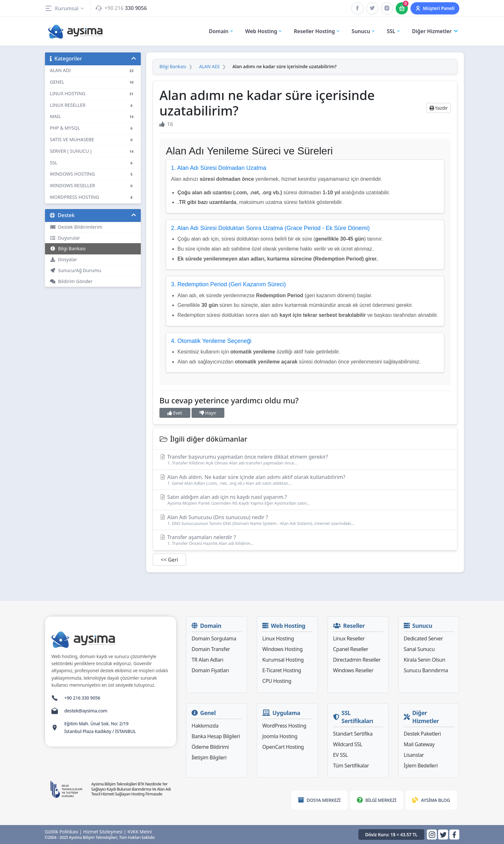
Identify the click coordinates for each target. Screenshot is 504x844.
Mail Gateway (419, 744)
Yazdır (439, 108)
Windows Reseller (353, 670)
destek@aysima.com (86, 711)
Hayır (208, 413)
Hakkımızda (205, 726)
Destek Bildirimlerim (76, 227)
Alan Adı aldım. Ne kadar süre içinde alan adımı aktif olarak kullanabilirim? (305, 480)
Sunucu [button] (364, 31)
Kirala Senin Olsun (424, 660)
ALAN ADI (209, 67)
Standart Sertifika (353, 734)
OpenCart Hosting (283, 747)
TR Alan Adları (207, 660)
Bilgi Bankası (68, 248)
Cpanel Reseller (351, 649)
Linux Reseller (349, 638)
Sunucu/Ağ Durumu (76, 270)
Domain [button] (221, 31)
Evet (175, 413)
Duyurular (65, 238)
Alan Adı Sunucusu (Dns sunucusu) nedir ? (305, 520)
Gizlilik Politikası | (63, 832)
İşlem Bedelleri (421, 766)
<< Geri (169, 560)
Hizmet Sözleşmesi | (105, 832)
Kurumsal (65, 8)
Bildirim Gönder (71, 281)
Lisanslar (414, 755)
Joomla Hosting (280, 736)
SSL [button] (394, 31)
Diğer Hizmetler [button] (436, 31)
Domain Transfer (211, 649)
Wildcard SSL (348, 744)
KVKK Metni (140, 832)
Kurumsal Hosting (283, 660)
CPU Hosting (277, 681)
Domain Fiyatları (210, 670)
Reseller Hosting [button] (317, 31)
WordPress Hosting (284, 726)
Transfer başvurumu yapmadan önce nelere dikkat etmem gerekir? (305, 459)
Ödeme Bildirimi (210, 747)
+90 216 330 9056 (82, 698)
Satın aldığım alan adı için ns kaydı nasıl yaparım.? (305, 500)
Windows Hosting (282, 649)
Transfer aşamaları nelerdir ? (305, 540)
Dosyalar (63, 259)
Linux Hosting (278, 638)
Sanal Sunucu (419, 649)
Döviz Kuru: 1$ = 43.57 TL (391, 835)
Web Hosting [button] (264, 31)
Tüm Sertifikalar (351, 766)
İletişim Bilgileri (209, 757)
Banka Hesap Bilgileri (216, 736)
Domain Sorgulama (214, 638)
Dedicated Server (423, 638)
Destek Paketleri (422, 734)
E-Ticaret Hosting (282, 670)
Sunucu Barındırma (426, 670)
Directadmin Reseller (357, 660)
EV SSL (340, 755)
